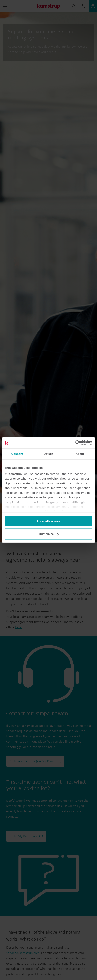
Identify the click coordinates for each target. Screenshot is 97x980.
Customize (49, 534)
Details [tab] (48, 454)
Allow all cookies (49, 521)
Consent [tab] (17, 454)
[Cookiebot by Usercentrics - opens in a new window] (75, 443)
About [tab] (80, 454)
